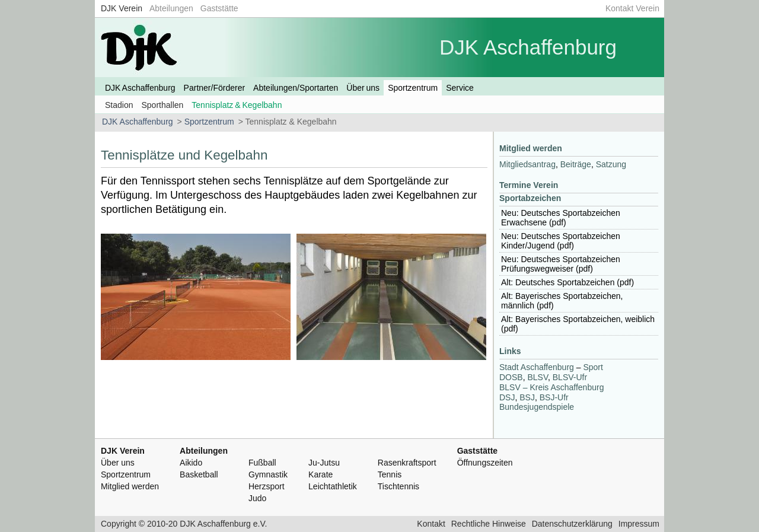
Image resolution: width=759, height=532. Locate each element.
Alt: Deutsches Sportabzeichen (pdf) (567, 282)
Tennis (390, 474)
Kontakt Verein (632, 8)
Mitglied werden (531, 148)
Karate (320, 474)
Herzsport (267, 486)
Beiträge (576, 164)
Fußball (262, 463)
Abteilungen (171, 8)
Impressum (639, 524)
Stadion (119, 105)
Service (460, 88)
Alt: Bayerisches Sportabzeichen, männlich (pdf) (562, 301)
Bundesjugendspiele (537, 407)
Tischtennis (398, 486)
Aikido (191, 463)
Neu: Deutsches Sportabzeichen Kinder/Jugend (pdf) (561, 241)
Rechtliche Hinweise (489, 524)
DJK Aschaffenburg (140, 88)
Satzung (611, 164)
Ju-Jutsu (324, 463)
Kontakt (431, 524)
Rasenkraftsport (407, 463)
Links (510, 351)
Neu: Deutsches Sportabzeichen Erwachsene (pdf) (561, 218)
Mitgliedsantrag (527, 164)
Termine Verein (529, 185)
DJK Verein (122, 8)
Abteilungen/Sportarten (296, 88)
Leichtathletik (333, 486)
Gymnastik (268, 474)
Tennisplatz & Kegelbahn (237, 105)
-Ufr (570, 377)
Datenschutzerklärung (572, 524)
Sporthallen (162, 105)
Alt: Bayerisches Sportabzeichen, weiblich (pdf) (578, 324)
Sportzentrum (413, 88)
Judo (257, 498)
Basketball (199, 474)
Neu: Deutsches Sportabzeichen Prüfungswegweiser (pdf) (561, 264)
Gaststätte (219, 8)
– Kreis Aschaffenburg (551, 387)
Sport (593, 367)
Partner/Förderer (214, 88)
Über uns (363, 88)
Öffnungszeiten (485, 463)
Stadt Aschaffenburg (537, 367)
